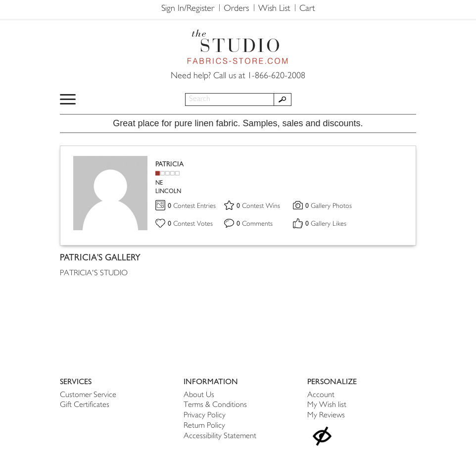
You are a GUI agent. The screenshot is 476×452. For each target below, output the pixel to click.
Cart (307, 9)
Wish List (274, 9)
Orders (236, 9)
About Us (199, 395)
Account (321, 395)
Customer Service (88, 395)
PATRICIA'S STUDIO (94, 274)
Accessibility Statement (220, 436)
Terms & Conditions (215, 405)
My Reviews (326, 416)
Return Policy (204, 426)
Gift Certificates (85, 405)
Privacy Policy (205, 416)
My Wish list (327, 405)
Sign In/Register (188, 9)
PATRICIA (169, 164)
